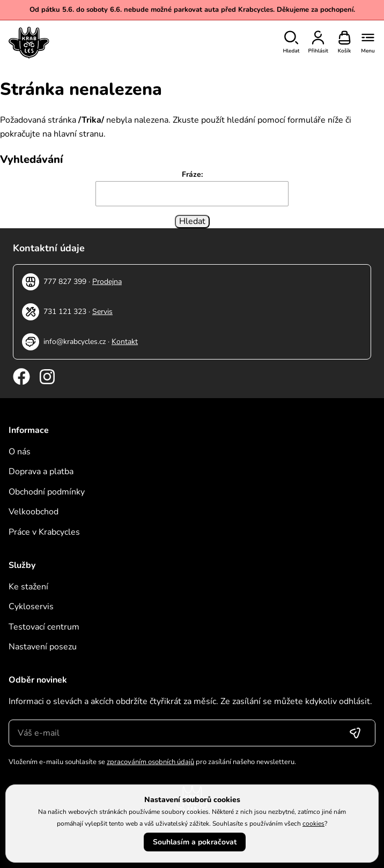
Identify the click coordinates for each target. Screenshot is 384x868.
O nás (20, 452)
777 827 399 (65, 282)
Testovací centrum (44, 627)
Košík (345, 51)
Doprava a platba (41, 472)
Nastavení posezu (43, 647)
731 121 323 (65, 312)
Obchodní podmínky (47, 492)
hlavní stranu (79, 134)
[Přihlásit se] (355, 733)
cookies (313, 824)
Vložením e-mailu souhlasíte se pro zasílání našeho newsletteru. (152, 762)
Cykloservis (31, 607)
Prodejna (107, 282)
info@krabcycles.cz (75, 342)
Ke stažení (28, 587)
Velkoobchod (34, 512)
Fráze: (192, 174)
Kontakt (125, 342)
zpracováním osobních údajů (150, 762)
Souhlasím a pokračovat (195, 842)
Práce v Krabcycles (44, 532)
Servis (102, 312)
